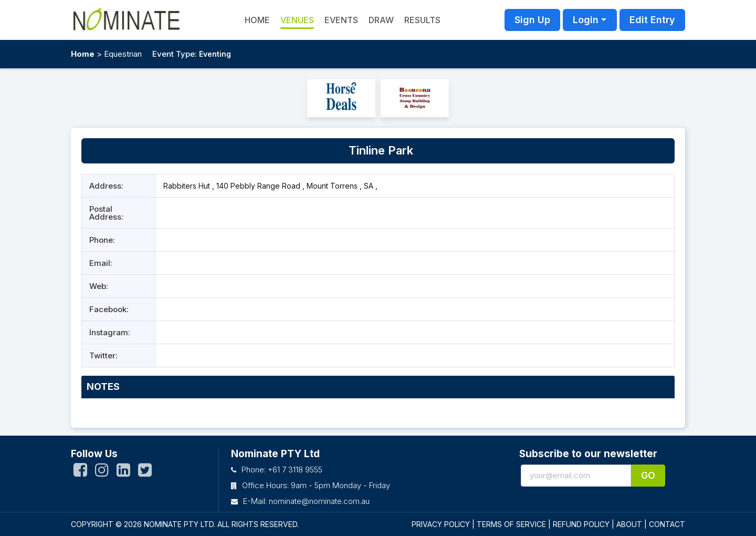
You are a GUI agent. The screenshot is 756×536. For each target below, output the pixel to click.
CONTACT (667, 524)
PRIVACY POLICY (441, 524)
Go (648, 475)
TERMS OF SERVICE (511, 524)
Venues (297, 20)
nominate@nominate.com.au (319, 501)
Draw (381, 20)
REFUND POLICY (581, 524)
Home (83, 54)
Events (341, 20)
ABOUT (629, 524)
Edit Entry (652, 20)
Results (422, 20)
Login (586, 20)
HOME (257, 20)
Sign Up (532, 20)
